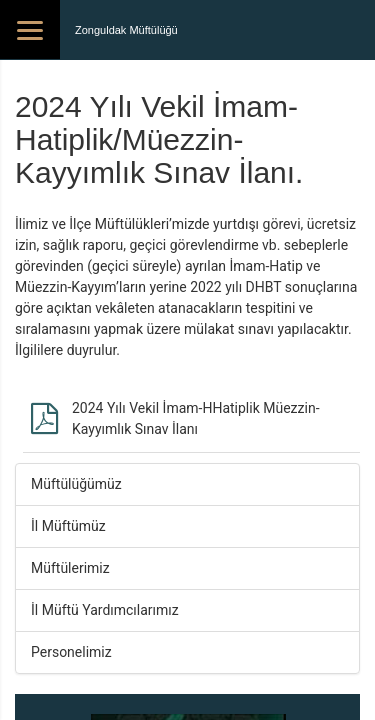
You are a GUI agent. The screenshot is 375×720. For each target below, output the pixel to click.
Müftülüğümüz (76, 484)
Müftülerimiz (70, 568)
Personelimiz (71, 652)
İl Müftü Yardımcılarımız (105, 610)
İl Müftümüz (68, 526)
